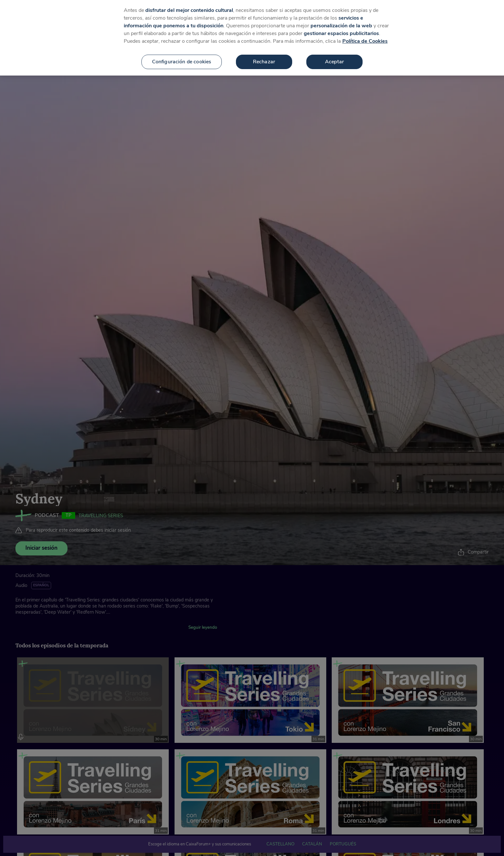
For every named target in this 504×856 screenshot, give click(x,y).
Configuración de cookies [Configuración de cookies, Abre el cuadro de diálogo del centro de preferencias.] (182, 59)
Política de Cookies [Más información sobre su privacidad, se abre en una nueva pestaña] (365, 39)
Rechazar (264, 59)
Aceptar (334, 59)
